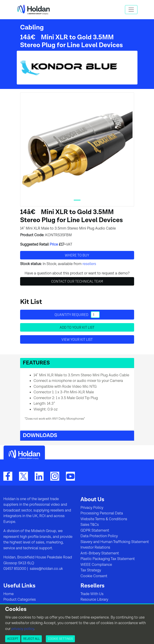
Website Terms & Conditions (104, 519)
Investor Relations (95, 547)
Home (8, 594)
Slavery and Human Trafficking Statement (115, 542)
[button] (77, 363)
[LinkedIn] (39, 476)
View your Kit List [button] (77, 339)
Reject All (32, 639)
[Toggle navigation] (131, 10)
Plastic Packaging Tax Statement (108, 559)
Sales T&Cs (90, 525)
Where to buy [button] (77, 255)
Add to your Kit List (77, 327)
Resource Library (94, 600)
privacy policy (23, 629)
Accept (13, 639)
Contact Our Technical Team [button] (77, 281)
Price (54, 244)
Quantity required (77, 315)
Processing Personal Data (102, 513)
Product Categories (20, 600)
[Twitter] (23, 476)
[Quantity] (95, 315)
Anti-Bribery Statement (100, 553)
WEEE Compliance (96, 565)
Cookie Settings (60, 639)
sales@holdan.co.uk (46, 569)
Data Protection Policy (99, 536)
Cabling (32, 27)
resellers (89, 264)
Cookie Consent (94, 576)
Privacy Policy (92, 508)
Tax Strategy (91, 570)
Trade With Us (92, 594)
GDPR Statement (95, 530)
